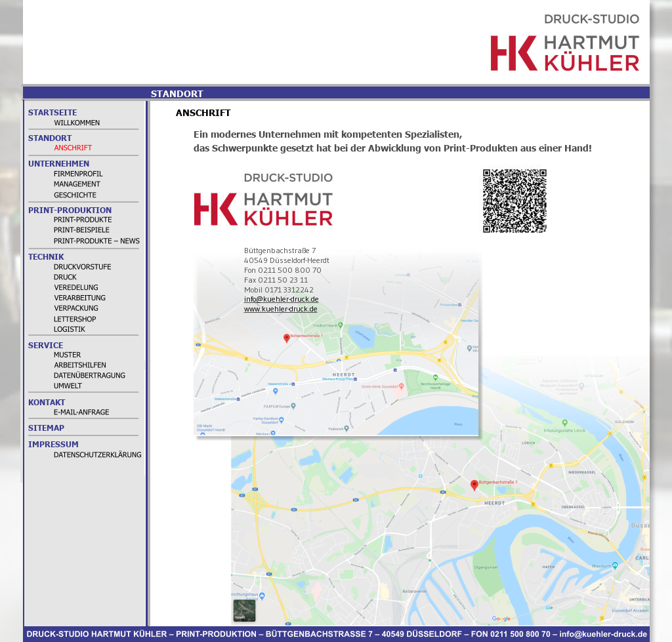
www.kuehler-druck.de (281, 309)
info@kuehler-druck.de (282, 299)
